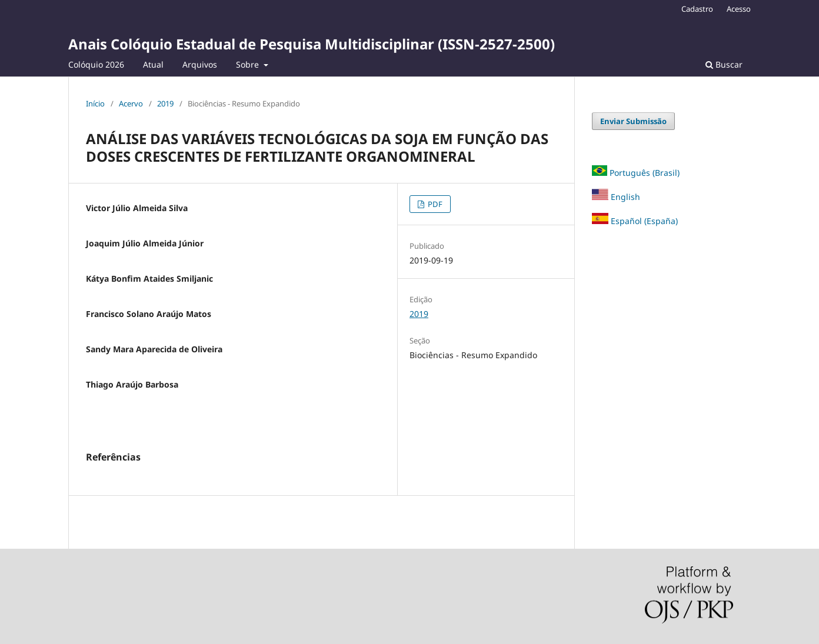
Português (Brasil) (645, 173)
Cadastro (697, 9)
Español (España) (644, 221)
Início (95, 104)
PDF (434, 204)
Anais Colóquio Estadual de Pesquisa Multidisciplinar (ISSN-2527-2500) (312, 44)
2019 (165, 104)
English (616, 197)
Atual (153, 64)
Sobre (249, 64)
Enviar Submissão (633, 121)
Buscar (724, 64)
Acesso (739, 9)
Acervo (131, 104)
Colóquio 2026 (96, 64)
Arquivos (200, 64)
